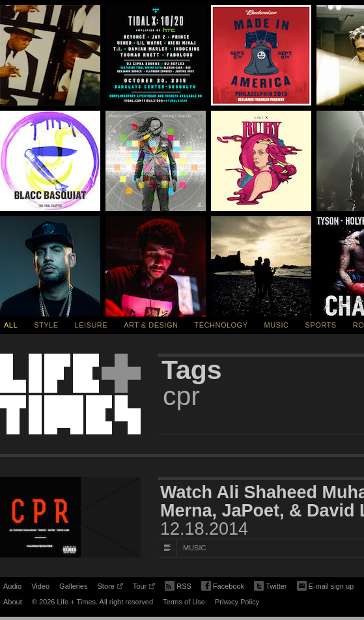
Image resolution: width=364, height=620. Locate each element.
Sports (321, 325)
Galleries (73, 586)
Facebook (223, 586)
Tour (144, 588)
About (13, 602)
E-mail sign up (326, 585)
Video (40, 586)
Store (110, 588)
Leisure (91, 325)
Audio (12, 586)
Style (46, 325)
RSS (178, 585)
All (11, 325)
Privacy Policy (237, 602)
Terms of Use (184, 602)
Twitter (270, 586)
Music (277, 325)
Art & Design (151, 325)
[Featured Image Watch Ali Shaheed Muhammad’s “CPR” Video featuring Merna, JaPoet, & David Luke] (70, 517)
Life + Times (70, 394)
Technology (221, 325)
